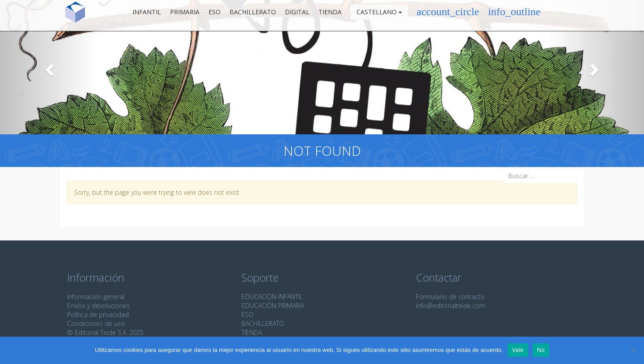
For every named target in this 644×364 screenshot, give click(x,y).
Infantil (147, 15)
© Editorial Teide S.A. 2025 (105, 332)
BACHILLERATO (263, 323)
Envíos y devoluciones (98, 306)
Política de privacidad (98, 315)
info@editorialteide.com (451, 306)
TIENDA (252, 332)
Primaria (185, 15)
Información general (96, 297)
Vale (518, 350)
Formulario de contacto (450, 297)
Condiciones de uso (96, 323)
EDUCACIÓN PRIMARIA (273, 306)
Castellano (379, 15)
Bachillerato (253, 15)
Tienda (330, 15)
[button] (48, 67)
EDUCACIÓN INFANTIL (272, 297)
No (541, 350)
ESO (214, 15)
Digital (297, 15)
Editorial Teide (75, 15)
